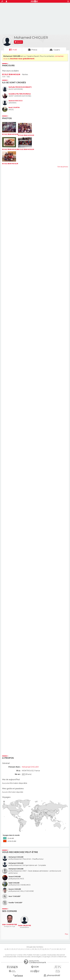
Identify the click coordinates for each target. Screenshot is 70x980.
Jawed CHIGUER (15, 877)
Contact (20, 955)
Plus (66, 934)
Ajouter (19, 42)
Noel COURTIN (14, 108)
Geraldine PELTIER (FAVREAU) (20, 94)
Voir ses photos (63, 167)
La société (43, 955)
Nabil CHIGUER (14, 883)
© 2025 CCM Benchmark (59, 957)
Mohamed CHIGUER (16, 857)
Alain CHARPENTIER (10, 925)
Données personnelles (10, 957)
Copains (57, 50)
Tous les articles (52, 955)
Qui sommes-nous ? (11, 955)
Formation (36, 955)
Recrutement (61, 955)
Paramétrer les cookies (24, 957)
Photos (34, 50)
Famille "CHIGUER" (15, 903)
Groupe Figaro (46, 957)
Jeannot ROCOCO (15, 101)
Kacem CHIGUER (15, 889)
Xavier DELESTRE (24, 926)
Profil (15, 50)
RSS (25, 955)
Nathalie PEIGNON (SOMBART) (20, 87)
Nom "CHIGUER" (15, 896)
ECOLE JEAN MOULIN (11, 74)
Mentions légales (36, 957)
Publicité (30, 955)
